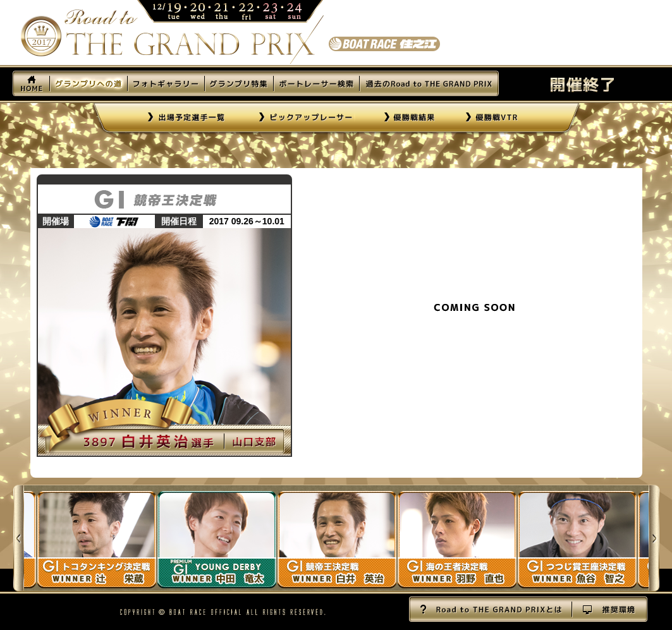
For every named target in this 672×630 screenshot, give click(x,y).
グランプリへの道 (88, 83)
